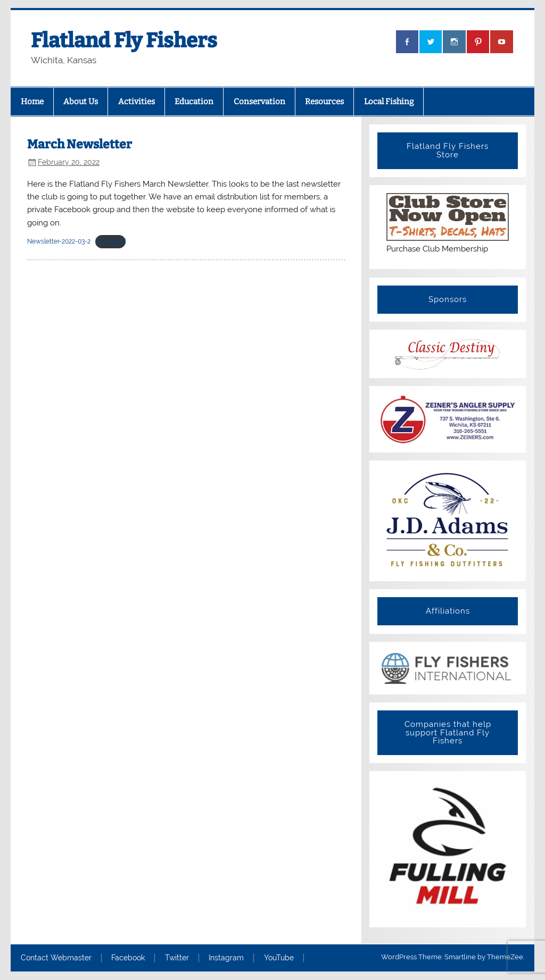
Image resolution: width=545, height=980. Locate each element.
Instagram (226, 958)
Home (32, 102)
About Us (81, 102)
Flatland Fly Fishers (124, 40)
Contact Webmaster (56, 958)
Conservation (259, 102)
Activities (137, 102)
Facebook (128, 958)
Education (194, 102)
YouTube (279, 958)
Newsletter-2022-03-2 (59, 241)
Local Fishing (389, 102)
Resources (324, 102)
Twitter (177, 958)
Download (110, 241)
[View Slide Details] (448, 668)
